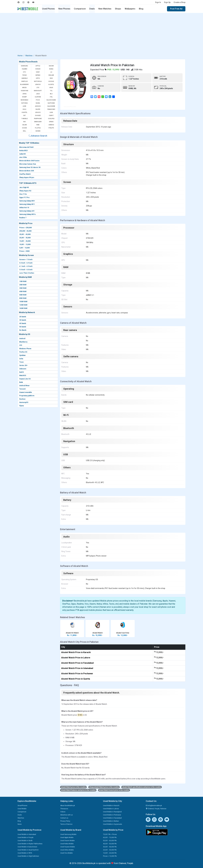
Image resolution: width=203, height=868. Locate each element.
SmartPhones (22, 806)
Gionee (38, 131)
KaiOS (21, 372)
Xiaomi (51, 66)
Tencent (22, 389)
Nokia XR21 (24, 151)
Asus (51, 88)
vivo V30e (23, 157)
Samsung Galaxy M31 (27, 201)
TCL (51, 91)
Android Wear (24, 386)
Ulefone (38, 97)
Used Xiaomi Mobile (67, 841)
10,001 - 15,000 (25, 244)
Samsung (24, 66)
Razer (38, 109)
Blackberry (23, 342)
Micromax (24, 100)
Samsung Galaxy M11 (27, 204)
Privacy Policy (65, 821)
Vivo (51, 78)
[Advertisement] (102, 34)
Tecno (25, 75)
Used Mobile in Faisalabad (112, 818)
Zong (25, 94)
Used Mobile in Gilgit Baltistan (28, 856)
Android (22, 339)
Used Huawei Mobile (68, 847)
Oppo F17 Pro (24, 198)
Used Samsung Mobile (68, 834)
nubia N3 (22, 154)
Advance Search (38, 136)
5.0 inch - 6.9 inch (26, 263)
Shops (118, 9)
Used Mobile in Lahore (111, 809)
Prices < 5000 (24, 251)
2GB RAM (23, 285)
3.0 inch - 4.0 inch (26, 270)
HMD (38, 125)
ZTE (38, 88)
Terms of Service (66, 824)
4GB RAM (23, 291)
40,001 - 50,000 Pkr (110, 844)
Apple (38, 66)
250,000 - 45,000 (25, 231)
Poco (38, 100)
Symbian (22, 355)
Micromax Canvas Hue (28, 164)
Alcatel (51, 84)
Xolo (24, 109)
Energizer (38, 122)
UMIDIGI (51, 125)
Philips (51, 128)
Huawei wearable (26, 392)
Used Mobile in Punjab (25, 837)
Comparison (80, 9)
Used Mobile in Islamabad (27, 834)
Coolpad (51, 119)
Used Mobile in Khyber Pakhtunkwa (30, 844)
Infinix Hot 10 (24, 208)
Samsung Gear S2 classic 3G (30, 167)
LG (51, 72)
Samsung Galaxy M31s (28, 214)
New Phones (64, 9)
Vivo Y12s (23, 194)
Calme (25, 125)
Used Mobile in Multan (111, 821)
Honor (38, 69)
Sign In (158, 2)
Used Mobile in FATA (25, 853)
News (20, 824)
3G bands (23, 320)
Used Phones (48, 9)
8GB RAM (23, 298)
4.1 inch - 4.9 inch (26, 266)
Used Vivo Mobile (66, 853)
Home (20, 56)
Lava (51, 112)
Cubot (51, 115)
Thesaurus (64, 809)
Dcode (24, 128)
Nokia (51, 69)
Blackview (51, 106)
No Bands (23, 330)
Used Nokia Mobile (67, 844)
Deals (92, 9)
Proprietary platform (27, 396)
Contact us (64, 818)
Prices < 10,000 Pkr (110, 856)
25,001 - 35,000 (25, 238)
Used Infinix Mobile (67, 850)
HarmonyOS (24, 402)
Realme (51, 75)
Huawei (25, 69)
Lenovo (38, 84)
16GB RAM (23, 308)
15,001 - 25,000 (25, 241)
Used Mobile (22, 809)
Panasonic (51, 109)
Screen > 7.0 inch (26, 260)
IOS (21, 345)
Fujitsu (38, 128)
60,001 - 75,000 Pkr (110, 837)
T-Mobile (24, 119)
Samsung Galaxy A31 (27, 211)
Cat (24, 115)
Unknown (23, 369)
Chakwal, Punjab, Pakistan (156, 809)
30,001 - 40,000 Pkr (110, 847)
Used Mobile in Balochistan (27, 847)
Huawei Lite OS (25, 379)
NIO (24, 122)
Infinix (38, 75)
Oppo (38, 78)
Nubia (38, 103)
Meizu (24, 88)
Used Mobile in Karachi (111, 806)
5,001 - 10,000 (24, 248)
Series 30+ (23, 365)
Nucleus (22, 399)
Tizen (21, 362)
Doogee (38, 115)
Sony (38, 72)
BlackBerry (24, 84)
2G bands (23, 317)
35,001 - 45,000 (25, 234)
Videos (63, 812)
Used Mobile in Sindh (25, 841)
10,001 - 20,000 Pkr (110, 853)
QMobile (25, 78)
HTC (24, 72)
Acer (24, 106)
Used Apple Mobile (67, 837)
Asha (21, 359)
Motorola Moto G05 (27, 171)
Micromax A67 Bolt (26, 147)
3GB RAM (23, 288)
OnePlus (24, 81)
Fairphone (38, 119)
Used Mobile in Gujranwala (113, 824)
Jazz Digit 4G (24, 187)
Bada (21, 382)
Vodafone (24, 91)
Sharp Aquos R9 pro (27, 177)
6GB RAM (23, 295)
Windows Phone (25, 349)
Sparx (51, 122)
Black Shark (51, 100)
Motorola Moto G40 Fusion (29, 161)
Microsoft (38, 91)
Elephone (51, 103)
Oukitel (24, 112)
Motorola (38, 81)
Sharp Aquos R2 (25, 191)
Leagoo (38, 112)
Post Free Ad (176, 9)
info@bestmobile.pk (154, 806)
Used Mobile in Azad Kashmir (28, 850)
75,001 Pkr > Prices (110, 834)
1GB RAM (23, 281)
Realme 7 (23, 218)
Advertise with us (67, 815)
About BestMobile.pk (68, 806)
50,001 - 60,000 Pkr (110, 841)
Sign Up (167, 2)
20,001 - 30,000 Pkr (110, 850)
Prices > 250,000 (26, 228)
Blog (141, 9)
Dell (25, 131)
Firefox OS (23, 352)
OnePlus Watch (25, 174)
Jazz (38, 94)
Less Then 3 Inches (27, 273)
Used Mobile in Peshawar (112, 815)
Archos (38, 106)
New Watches (105, 9)
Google (51, 81)
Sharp (24, 97)
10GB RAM (23, 302)
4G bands (23, 323)
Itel (51, 97)
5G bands (23, 327)
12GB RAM (23, 305)
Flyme (22, 406)
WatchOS (23, 376)
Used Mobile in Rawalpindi (112, 812)
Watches (29, 56)
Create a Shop (180, 2)
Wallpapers (130, 9)
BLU (51, 94)
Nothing (25, 103)
